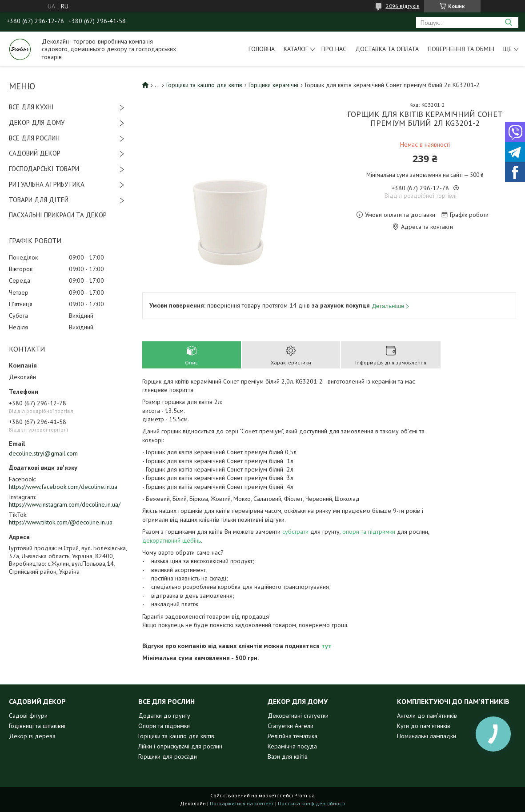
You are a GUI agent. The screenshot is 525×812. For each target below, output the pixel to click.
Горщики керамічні (273, 85)
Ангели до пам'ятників (427, 716)
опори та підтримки (369, 532)
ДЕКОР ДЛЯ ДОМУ (37, 122)
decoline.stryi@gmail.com (43, 453)
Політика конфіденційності (312, 803)
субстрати (295, 532)
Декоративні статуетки (298, 716)
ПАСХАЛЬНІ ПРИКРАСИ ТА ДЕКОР (58, 215)
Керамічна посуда (292, 746)
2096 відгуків (403, 6)
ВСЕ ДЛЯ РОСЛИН (34, 138)
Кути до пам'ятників (424, 726)
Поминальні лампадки (427, 736)
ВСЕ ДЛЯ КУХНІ (31, 107)
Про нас (334, 49)
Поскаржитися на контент (242, 803)
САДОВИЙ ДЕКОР (35, 153)
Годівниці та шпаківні (37, 726)
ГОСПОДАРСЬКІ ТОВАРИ (44, 169)
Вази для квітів (288, 756)
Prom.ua (305, 795)
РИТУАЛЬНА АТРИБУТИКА (47, 184)
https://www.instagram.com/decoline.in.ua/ (65, 504)
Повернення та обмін (461, 49)
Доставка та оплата (387, 49)
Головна (262, 49)
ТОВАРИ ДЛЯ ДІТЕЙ (39, 200)
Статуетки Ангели (291, 726)
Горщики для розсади (168, 756)
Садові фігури (28, 716)
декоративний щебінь (172, 540)
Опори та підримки (164, 726)
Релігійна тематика (293, 736)
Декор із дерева (32, 736)
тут (327, 646)
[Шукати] (508, 22)
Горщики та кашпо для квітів (204, 85)
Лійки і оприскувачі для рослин (180, 746)
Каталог (296, 49)
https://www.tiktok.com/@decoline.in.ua (61, 522)
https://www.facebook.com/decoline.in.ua (63, 487)
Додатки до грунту (164, 716)
